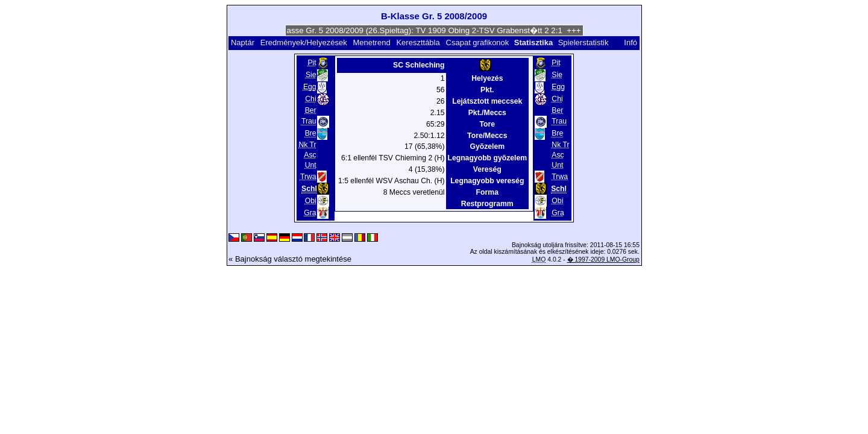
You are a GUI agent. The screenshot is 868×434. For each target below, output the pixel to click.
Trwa (308, 177)
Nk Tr (307, 145)
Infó (631, 42)
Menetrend (371, 42)
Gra (310, 213)
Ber (311, 110)
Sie (311, 75)
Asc (310, 155)
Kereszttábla (418, 42)
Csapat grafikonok (478, 42)
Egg (310, 87)
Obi (311, 201)
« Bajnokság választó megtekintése (290, 259)
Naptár (243, 42)
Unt (311, 165)
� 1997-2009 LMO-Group (603, 259)
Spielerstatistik (584, 42)
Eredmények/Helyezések (304, 42)
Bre (311, 133)
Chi (310, 99)
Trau (309, 121)
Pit (312, 63)
